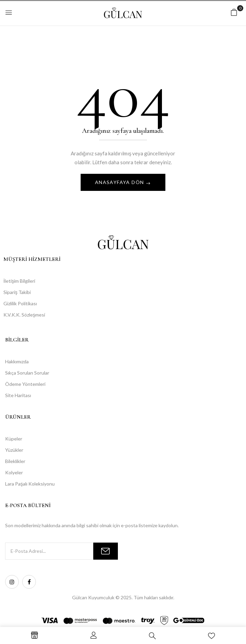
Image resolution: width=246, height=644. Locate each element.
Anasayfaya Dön (120, 182)
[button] (234, 12)
